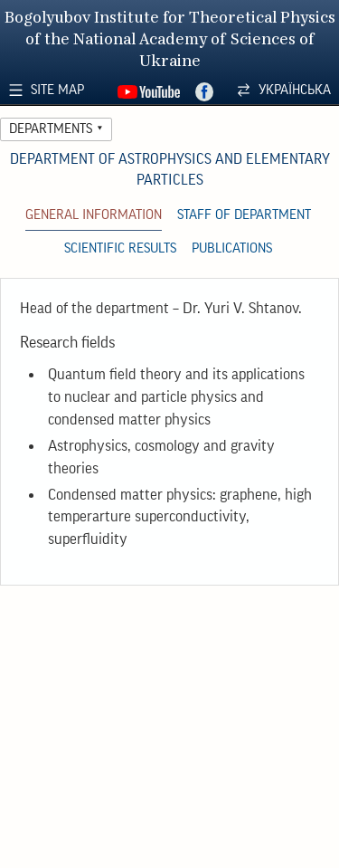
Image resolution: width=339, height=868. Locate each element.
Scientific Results (120, 248)
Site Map (57, 90)
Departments (51, 129)
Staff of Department (244, 215)
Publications (232, 248)
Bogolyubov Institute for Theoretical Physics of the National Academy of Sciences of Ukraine (170, 40)
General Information (94, 215)
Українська (295, 90)
